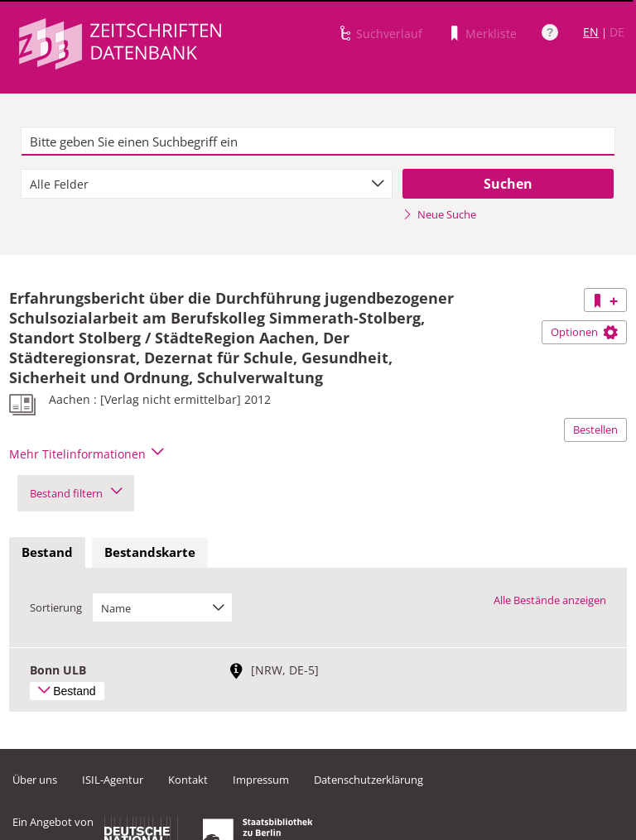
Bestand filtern (76, 493)
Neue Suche (439, 214)
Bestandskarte (150, 552)
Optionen (584, 332)
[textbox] (318, 142)
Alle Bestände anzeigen (550, 600)
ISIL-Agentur (113, 780)
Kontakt (188, 780)
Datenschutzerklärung (369, 780)
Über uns (35, 780)
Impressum (261, 780)
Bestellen (595, 430)
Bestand (47, 552)
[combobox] (207, 184)
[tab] (47, 553)
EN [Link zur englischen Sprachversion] (591, 32)
